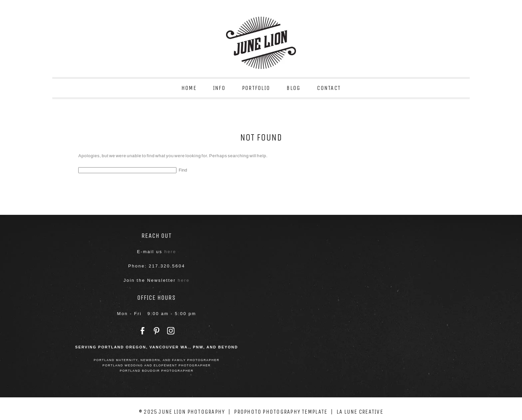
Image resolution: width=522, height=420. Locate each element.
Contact (329, 88)
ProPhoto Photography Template (281, 412)
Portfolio (256, 88)
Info (219, 88)
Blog (293, 88)
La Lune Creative (360, 412)
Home (189, 88)
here (170, 252)
